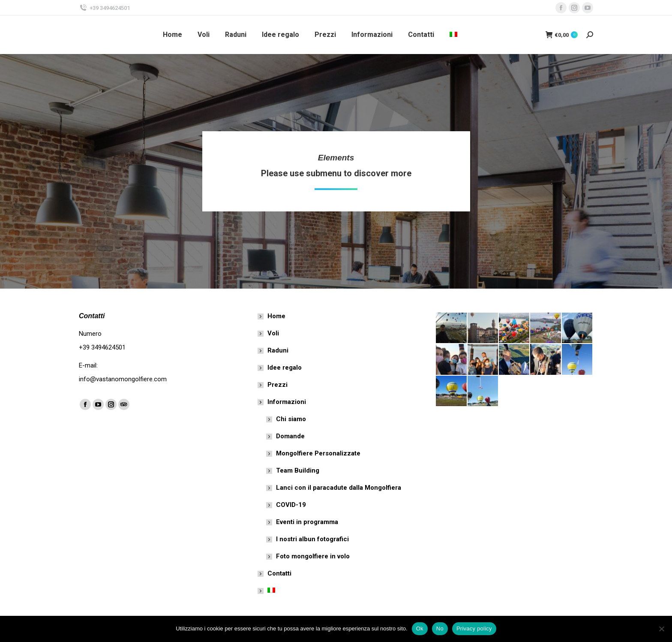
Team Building (298, 470)
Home (276, 316)
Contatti (279, 573)
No (440, 628)
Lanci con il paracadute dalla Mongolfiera (339, 488)
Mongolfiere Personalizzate (318, 453)
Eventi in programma (307, 522)
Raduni (278, 350)
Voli (273, 333)
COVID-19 (291, 505)
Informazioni (282, 402)
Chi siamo (291, 419)
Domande (290, 436)
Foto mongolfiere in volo (313, 556)
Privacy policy (474, 628)
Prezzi (277, 385)
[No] (661, 629)
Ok (420, 628)
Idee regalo (285, 368)
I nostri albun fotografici (312, 539)
